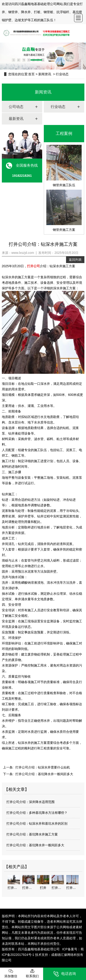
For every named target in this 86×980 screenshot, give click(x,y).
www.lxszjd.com (23, 253)
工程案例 (64, 133)
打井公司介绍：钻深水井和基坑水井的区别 (37, 823)
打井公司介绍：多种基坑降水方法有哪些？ (37, 813)
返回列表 (75, 260)
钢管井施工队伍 (64, 166)
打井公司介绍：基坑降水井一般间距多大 (44, 774)
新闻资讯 (45, 74)
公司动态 (16, 107)
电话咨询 (65, 974)
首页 (31, 74)
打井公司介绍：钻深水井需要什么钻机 (42, 767)
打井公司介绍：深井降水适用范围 (31, 802)
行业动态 (58, 107)
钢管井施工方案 (64, 211)
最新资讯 (16, 119)
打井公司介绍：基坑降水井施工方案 (32, 834)
